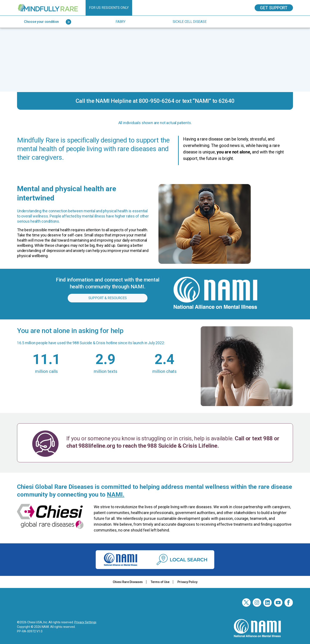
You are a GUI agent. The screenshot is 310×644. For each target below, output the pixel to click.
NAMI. (116, 495)
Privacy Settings (85, 622)
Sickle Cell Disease (190, 22)
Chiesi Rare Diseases (128, 582)
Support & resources (108, 298)
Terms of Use (160, 582)
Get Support (274, 8)
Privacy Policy (187, 582)
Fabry (121, 22)
